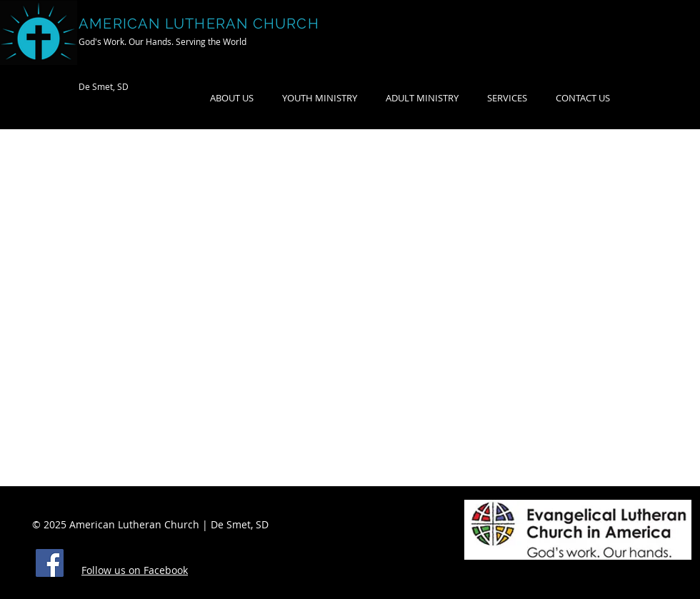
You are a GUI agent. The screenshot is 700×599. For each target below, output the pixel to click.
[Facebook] (50, 563)
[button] (422, 98)
